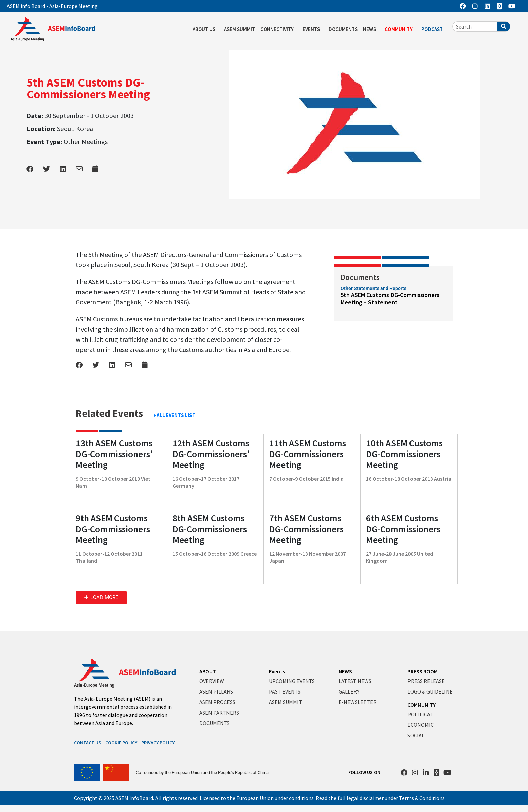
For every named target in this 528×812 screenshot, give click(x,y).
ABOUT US (206, 29)
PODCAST (434, 29)
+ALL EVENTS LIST (175, 415)
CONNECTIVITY (279, 29)
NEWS (371, 29)
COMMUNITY (400, 29)
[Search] (503, 26)
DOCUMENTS (343, 29)
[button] (101, 598)
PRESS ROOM (423, 671)
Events (277, 671)
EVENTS (313, 29)
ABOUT (208, 671)
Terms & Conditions (422, 798)
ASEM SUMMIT (240, 29)
